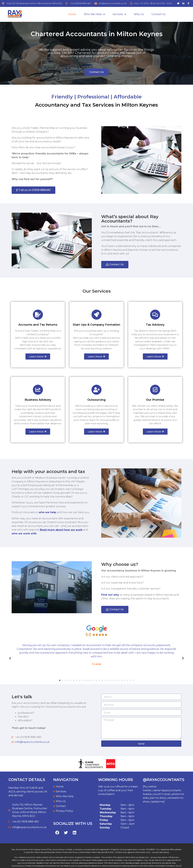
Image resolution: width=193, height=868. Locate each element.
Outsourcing (96, 400)
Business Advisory (38, 400)
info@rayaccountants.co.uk (32, 742)
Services (119, 14)
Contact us (158, 14)
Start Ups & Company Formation (96, 325)
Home (72, 14)
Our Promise (155, 400)
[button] (96, 72)
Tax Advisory (155, 325)
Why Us (139, 14)
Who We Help (94, 14)
